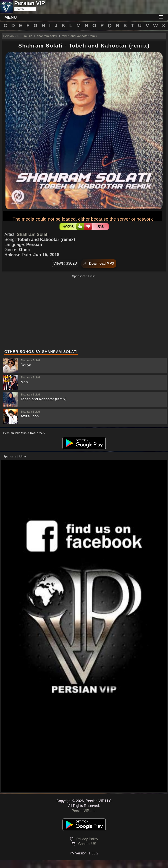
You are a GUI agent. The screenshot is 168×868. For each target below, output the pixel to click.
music (28, 36)
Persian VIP (11, 36)
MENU (11, 17)
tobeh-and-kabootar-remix (79, 36)
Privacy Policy (87, 839)
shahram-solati (47, 36)
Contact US (87, 844)
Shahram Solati (33, 234)
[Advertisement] (84, 313)
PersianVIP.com (84, 811)
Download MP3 (99, 263)
